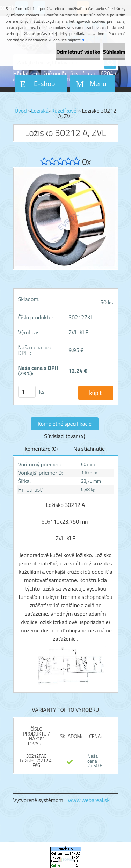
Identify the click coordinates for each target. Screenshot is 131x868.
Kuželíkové (64, 111)
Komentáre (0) (41, 449)
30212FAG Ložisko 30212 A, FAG (36, 761)
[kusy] (27, 392)
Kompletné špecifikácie (65, 424)
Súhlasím (114, 52)
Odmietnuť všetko (78, 52)
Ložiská (40, 111)
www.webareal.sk (89, 800)
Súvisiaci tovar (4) (64, 436)
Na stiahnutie (89, 449)
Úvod (21, 111)
